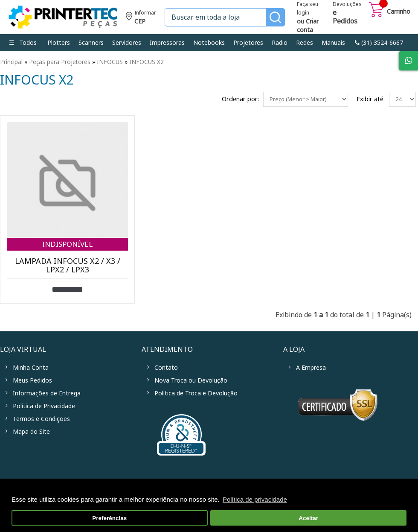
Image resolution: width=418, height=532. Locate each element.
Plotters (59, 43)
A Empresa (311, 368)
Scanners (91, 43)
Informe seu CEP (141, 18)
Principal (11, 62)
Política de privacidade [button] (255, 499)
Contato (166, 368)
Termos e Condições (41, 419)
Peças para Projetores (60, 62)
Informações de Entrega (47, 393)
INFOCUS (110, 62)
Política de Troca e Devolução (196, 393)
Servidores (127, 43)
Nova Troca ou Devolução (191, 380)
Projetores (248, 43)
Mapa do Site (31, 432)
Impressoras (167, 43)
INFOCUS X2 (147, 62)
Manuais (333, 43)
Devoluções (347, 14)
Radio (280, 43)
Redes (305, 43)
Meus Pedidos (32, 380)
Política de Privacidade (44, 406)
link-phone (379, 43)
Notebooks (209, 43)
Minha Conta (31, 368)
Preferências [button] (109, 518)
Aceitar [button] (308, 518)
